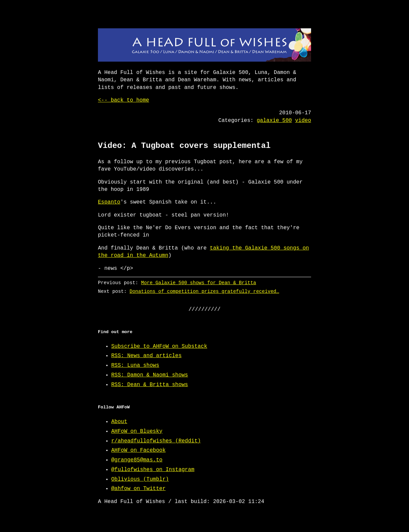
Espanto (109, 202)
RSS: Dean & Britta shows (150, 385)
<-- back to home (124, 100)
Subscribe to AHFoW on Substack (159, 346)
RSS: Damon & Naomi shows (150, 375)
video (303, 121)
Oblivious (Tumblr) (140, 479)
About (119, 422)
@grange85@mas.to (137, 460)
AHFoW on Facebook (138, 450)
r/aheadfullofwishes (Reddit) (156, 441)
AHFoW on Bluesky (137, 431)
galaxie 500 (274, 121)
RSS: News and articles (146, 356)
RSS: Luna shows (135, 365)
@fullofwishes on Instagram (153, 470)
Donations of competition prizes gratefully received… (204, 291)
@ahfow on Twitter (138, 489)
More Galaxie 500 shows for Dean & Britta (199, 283)
